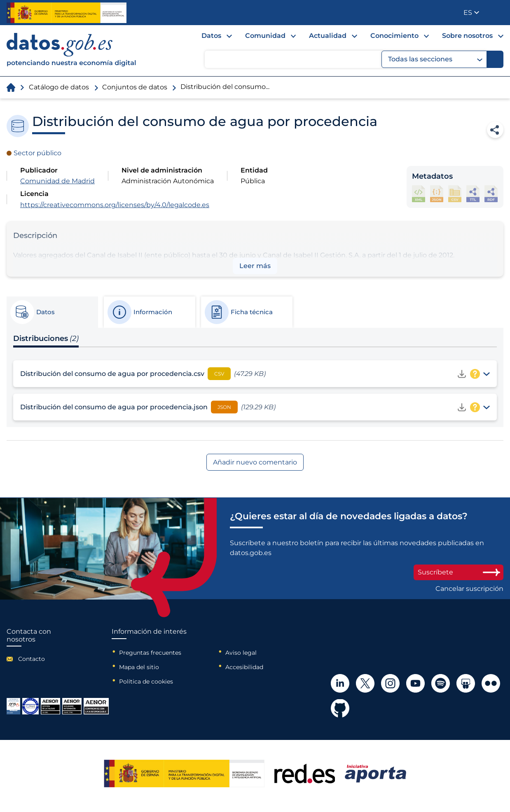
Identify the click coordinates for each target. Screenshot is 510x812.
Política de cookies (146, 681)
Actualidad (328, 36)
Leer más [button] (255, 266)
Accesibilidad (244, 667)
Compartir (495, 130)
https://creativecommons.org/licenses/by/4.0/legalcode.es (115, 205)
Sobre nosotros (467, 36)
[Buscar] (495, 59)
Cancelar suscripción (469, 589)
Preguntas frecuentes (150, 653)
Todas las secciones (435, 59)
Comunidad (265, 36)
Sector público (37, 153)
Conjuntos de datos (135, 87)
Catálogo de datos (59, 87)
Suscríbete (459, 572)
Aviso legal (241, 653)
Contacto (32, 659)
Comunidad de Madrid (57, 181)
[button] (471, 13)
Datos (211, 36)
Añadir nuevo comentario (255, 462)
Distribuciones (46, 338)
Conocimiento (394, 36)
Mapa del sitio (139, 667)
